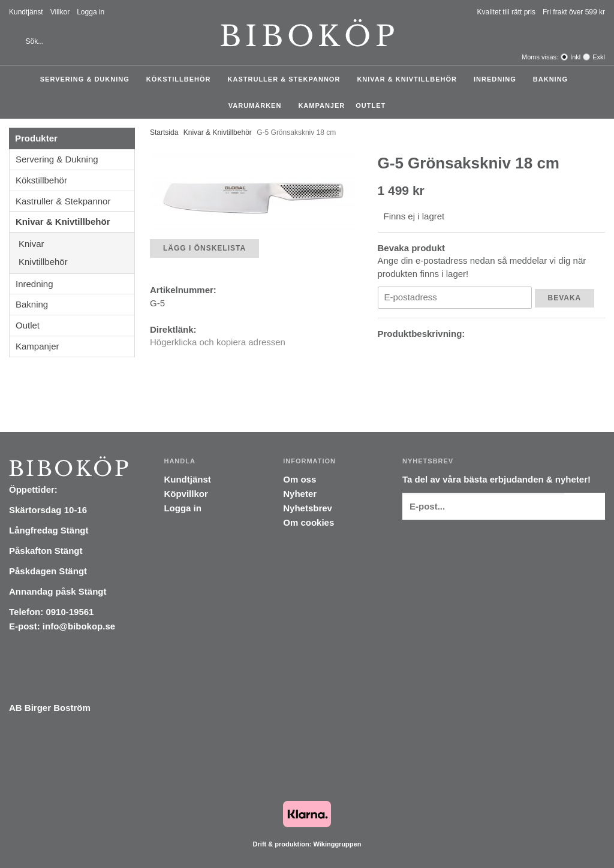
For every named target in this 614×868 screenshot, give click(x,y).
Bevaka (565, 298)
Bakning (553, 79)
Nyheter (300, 494)
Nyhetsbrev (308, 508)
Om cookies (308, 522)
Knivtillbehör (76, 262)
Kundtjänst (26, 12)
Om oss (300, 479)
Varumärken (258, 106)
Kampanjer (321, 106)
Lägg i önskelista (204, 248)
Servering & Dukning (88, 79)
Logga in (91, 12)
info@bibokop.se (79, 626)
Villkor (60, 12)
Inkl (575, 57)
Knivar (76, 244)
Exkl (599, 57)
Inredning (498, 79)
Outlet (371, 106)
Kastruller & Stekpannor (287, 79)
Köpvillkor (186, 494)
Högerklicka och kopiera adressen (218, 342)
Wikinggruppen (337, 844)
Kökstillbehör (182, 79)
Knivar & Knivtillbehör (410, 79)
